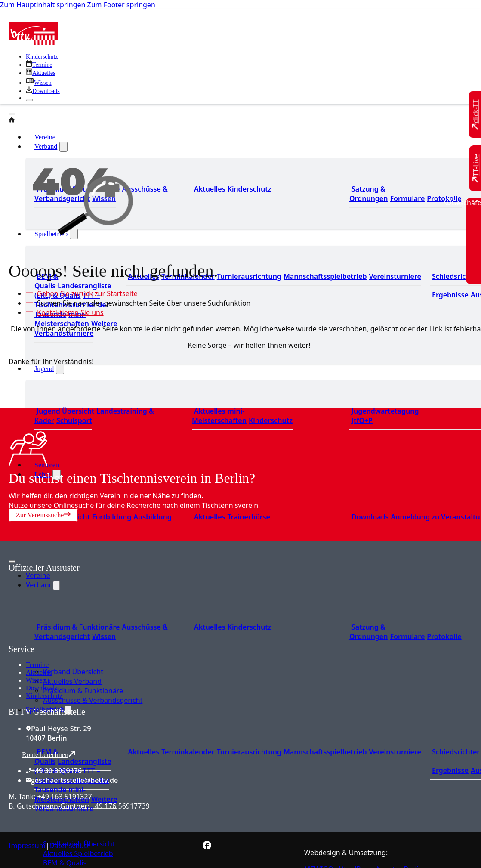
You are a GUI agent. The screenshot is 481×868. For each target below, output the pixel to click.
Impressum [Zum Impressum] (27, 846)
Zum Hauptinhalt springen (43, 5)
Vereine (38, 575)
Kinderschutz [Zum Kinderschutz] (42, 57)
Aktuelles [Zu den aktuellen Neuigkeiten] (210, 411)
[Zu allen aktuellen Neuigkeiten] (41, 73)
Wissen (36, 680)
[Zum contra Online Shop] (73, 639)
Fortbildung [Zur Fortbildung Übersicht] (112, 517)
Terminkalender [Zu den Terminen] (188, 752)
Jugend (44, 369)
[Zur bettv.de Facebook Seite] (207, 847)
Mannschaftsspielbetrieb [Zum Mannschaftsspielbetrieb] (325, 276)
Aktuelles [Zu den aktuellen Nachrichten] (144, 752)
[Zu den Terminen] (39, 65)
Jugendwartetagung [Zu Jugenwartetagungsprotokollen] (385, 411)
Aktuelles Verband (72, 681)
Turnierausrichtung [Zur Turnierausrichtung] (249, 276)
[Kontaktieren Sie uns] (68, 312)
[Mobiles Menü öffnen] (12, 562)
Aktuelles (39, 672)
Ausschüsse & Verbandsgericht (93, 700)
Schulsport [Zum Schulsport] (74, 420)
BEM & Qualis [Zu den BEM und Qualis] (46, 281)
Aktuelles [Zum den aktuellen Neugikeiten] (210, 189)
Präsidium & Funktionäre (83, 691)
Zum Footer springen (121, 5)
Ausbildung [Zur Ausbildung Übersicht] (152, 517)
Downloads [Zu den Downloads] (370, 517)
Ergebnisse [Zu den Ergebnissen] (450, 295)
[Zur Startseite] (33, 43)
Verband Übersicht (73, 672)
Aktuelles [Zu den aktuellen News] (210, 517)
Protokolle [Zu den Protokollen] (444, 198)
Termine (37, 665)
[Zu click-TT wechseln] (476, 115)
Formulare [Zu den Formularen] (407, 198)
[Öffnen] (12, 114)
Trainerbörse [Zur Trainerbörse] (249, 517)
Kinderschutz (44, 696)
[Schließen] (29, 100)
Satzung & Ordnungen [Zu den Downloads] (368, 194)
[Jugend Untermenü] (60, 369)
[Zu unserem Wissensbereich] (39, 83)
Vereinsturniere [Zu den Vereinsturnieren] (395, 276)
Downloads (42, 688)
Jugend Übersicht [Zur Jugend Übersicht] (65, 411)
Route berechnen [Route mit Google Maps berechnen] (49, 754)
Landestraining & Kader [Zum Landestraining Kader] (94, 416)
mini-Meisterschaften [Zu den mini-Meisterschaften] (62, 319)
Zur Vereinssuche (43, 515)
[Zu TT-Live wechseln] (476, 168)
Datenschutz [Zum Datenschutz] (70, 846)
